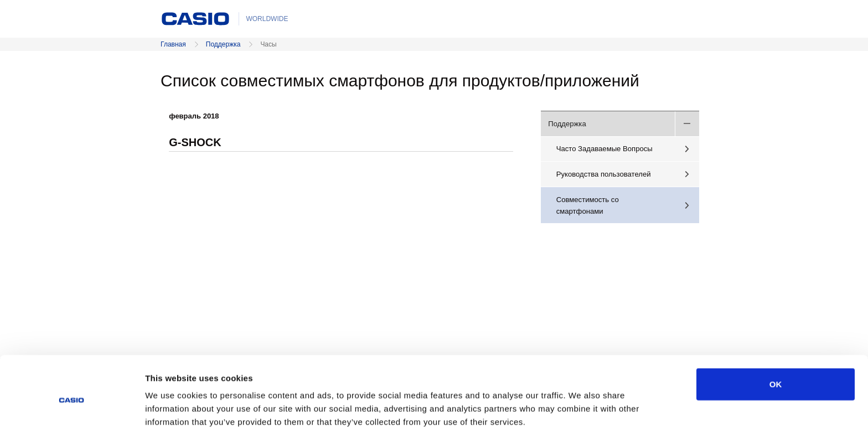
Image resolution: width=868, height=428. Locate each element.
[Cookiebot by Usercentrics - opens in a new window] (72, 406)
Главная (173, 44)
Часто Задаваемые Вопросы (604, 149)
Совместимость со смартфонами (588, 205)
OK (776, 332)
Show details (581, 406)
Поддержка (223, 44)
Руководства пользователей (604, 174)
